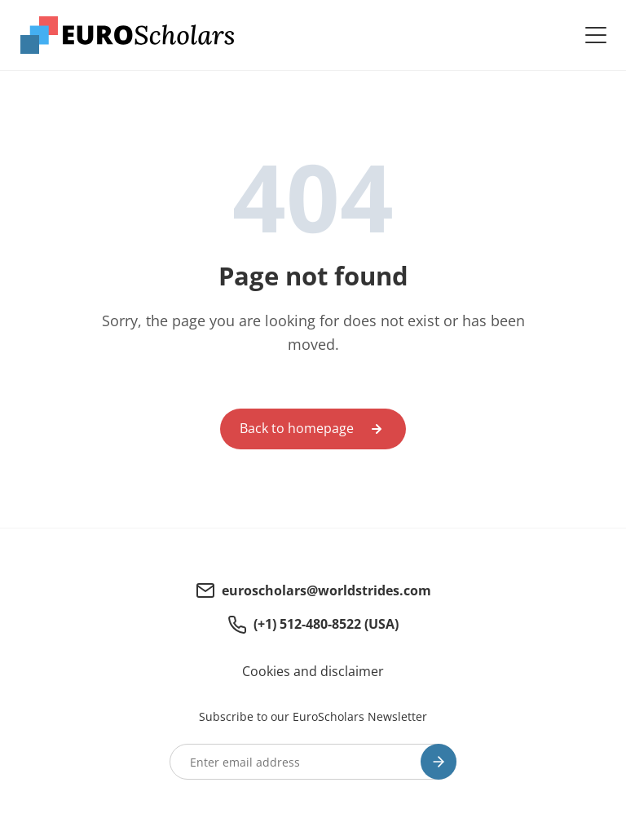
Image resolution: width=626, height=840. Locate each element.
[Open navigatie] (596, 35)
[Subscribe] (439, 762)
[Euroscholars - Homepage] (127, 35)
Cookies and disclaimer (313, 671)
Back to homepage (297, 428)
